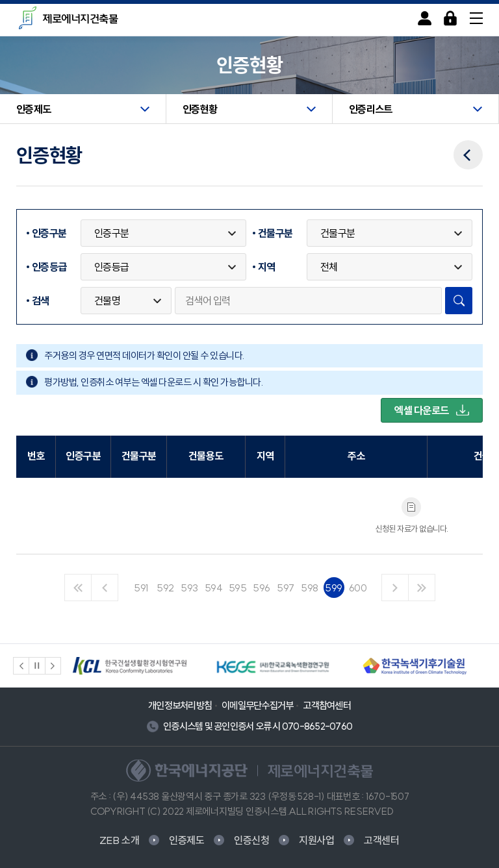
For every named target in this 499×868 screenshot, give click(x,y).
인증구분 (49, 233)
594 (214, 588)
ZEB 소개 (120, 840)
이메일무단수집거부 (257, 705)
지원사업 (317, 840)
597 (286, 588)
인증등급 (49, 267)
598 (310, 588)
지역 (267, 267)
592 (165, 588)
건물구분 (275, 233)
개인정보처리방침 (180, 705)
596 (262, 588)
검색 (41, 301)
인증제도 (187, 840)
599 (334, 588)
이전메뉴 (468, 147)
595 (238, 588)
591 (141, 588)
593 (189, 588)
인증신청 (252, 840)
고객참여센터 (327, 705)
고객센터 (382, 840)
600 (358, 588)
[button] (21, 666)
